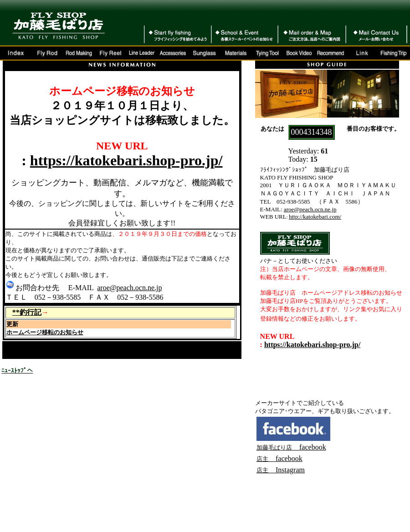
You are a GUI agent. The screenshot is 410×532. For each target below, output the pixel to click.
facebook (291, 447)
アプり (209, 354)
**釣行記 (27, 312)
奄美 (172, 354)
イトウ (117, 354)
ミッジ (37, 354)
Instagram (287, 470)
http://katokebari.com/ (315, 217)
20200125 (83, 354)
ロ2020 (61, 354)
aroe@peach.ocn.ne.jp (129, 288)
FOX (9, 345)
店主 (262, 470)
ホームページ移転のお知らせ (45, 332)
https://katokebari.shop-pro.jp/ (126, 160)
